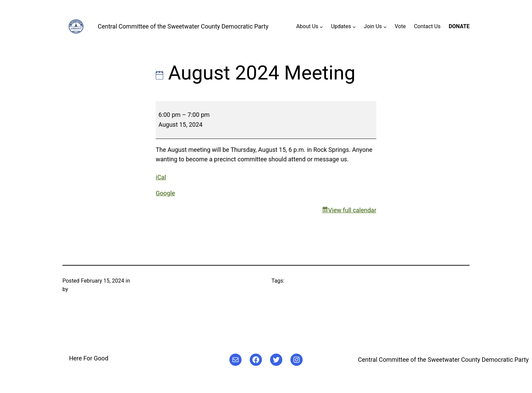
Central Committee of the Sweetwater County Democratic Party (183, 26)
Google (165, 193)
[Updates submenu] (354, 26)
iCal (161, 177)
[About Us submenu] (321, 26)
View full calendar (352, 210)
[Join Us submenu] (385, 26)
